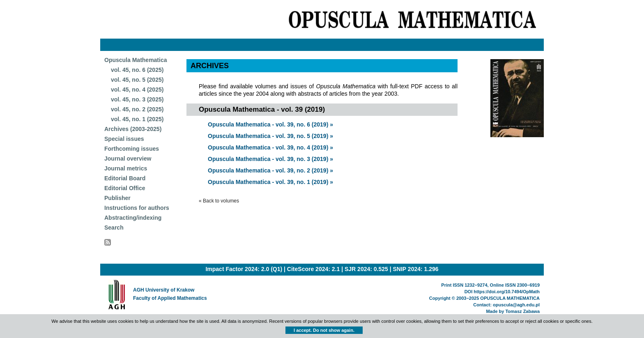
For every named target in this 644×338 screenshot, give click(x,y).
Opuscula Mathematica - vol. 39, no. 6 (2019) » (270, 124)
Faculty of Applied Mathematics (170, 298)
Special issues (124, 139)
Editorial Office (125, 188)
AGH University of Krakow (164, 290)
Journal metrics (126, 168)
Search (114, 228)
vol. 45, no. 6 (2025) (137, 70)
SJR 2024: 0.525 (366, 269)
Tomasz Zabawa (522, 311)
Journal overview (128, 159)
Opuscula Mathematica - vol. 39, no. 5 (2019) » (270, 136)
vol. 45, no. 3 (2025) (137, 99)
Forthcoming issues (132, 149)
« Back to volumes (219, 201)
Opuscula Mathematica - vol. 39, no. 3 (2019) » (270, 159)
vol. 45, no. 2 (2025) (137, 109)
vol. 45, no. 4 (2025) (137, 90)
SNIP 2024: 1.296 (416, 269)
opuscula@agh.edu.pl (516, 305)
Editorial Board (125, 178)
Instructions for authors (137, 208)
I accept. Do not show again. (324, 330)
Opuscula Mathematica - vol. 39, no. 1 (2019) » (270, 182)
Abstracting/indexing (133, 218)
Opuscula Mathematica (136, 60)
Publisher (117, 198)
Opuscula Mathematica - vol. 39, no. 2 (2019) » (270, 170)
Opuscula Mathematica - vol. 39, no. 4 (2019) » (270, 147)
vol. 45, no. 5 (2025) (137, 80)
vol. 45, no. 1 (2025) (137, 119)
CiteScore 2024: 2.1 (313, 269)
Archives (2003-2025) (133, 129)
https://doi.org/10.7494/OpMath (507, 292)
